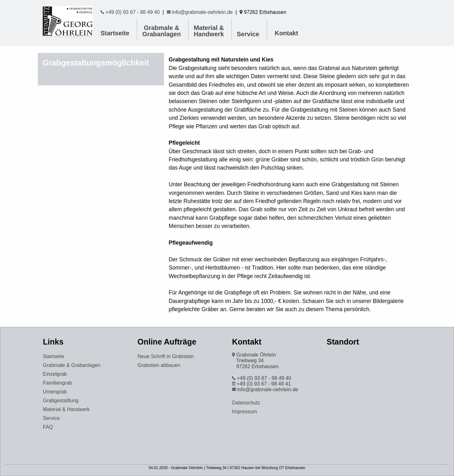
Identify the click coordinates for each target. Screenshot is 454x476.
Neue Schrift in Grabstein (166, 356)
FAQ (48, 427)
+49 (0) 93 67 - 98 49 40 (130, 12)
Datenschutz (246, 403)
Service (248, 34)
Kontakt (286, 33)
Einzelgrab (55, 374)
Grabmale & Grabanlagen (161, 31)
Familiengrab (57, 383)
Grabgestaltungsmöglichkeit (96, 63)
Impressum (244, 412)
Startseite (115, 33)
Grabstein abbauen (159, 365)
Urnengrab (55, 392)
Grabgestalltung (61, 401)
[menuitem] (163, 31)
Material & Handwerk (209, 31)
